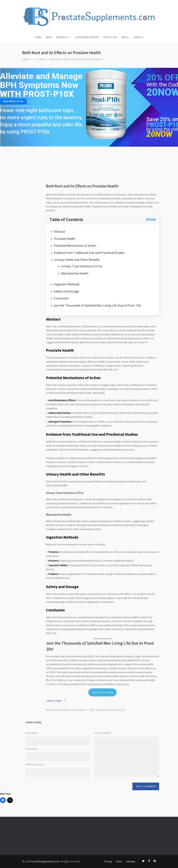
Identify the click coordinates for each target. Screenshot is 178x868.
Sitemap (130, 861)
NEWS (49, 37)
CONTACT (138, 37)
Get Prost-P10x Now (102, 692)
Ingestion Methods (67, 284)
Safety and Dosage (67, 291)
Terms (119, 861)
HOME (38, 37)
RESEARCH (62, 37)
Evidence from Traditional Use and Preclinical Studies (89, 253)
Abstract (60, 232)
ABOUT (125, 37)
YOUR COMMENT (102, 733)
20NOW (159, 134)
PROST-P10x (110, 37)
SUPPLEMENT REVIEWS (87, 37)
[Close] (151, 219)
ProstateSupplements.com (45, 861)
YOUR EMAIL (32, 749)
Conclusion (61, 298)
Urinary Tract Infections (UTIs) (82, 266)
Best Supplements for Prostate (108, 710)
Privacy (108, 861)
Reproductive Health (75, 273)
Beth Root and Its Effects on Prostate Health (82, 186)
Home (25, 59)
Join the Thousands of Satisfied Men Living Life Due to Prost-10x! (97, 305)
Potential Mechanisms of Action (75, 246)
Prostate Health (65, 239)
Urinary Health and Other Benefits (77, 260)
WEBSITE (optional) (35, 765)
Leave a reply (54, 701)
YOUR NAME (32, 733)
